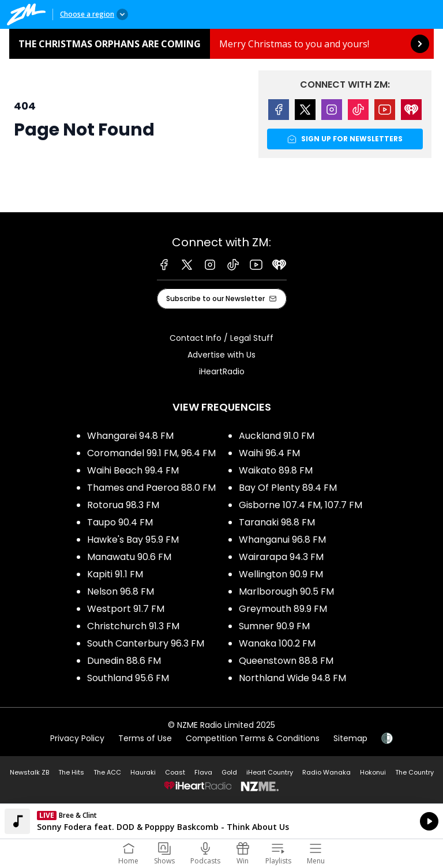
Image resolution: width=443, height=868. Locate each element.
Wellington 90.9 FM (281, 574)
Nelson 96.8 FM (121, 591)
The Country (414, 772)
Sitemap (350, 738)
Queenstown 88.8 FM (286, 661)
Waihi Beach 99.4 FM (133, 470)
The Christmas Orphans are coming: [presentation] (221, 44)
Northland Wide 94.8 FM (292, 678)
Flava (203, 772)
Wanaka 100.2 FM (277, 643)
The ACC (107, 772)
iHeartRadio (222, 371)
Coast (175, 772)
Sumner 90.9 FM (274, 626)
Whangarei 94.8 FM (130, 436)
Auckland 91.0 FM (277, 436)
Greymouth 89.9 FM (283, 609)
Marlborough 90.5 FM (286, 591)
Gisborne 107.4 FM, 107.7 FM (301, 505)
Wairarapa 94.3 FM (281, 557)
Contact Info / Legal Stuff (221, 338)
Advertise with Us (221, 355)
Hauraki (143, 772)
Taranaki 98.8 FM (277, 522)
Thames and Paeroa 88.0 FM (151, 488)
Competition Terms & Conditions (253, 738)
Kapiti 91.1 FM (115, 574)
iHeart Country (270, 772)
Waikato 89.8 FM (276, 470)
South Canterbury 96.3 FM (146, 643)
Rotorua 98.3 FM (123, 505)
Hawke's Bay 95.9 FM (133, 540)
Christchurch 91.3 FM (133, 626)
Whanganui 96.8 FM (282, 540)
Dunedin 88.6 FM (124, 661)
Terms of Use (145, 738)
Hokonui (373, 772)
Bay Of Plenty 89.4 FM (288, 488)
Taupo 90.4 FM (120, 522)
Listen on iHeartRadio (221, 821)
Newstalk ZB (29, 772)
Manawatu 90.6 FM (129, 557)
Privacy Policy (77, 738)
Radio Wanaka (326, 772)
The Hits (71, 772)
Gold (229, 772)
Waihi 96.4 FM (269, 453)
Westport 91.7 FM (126, 609)
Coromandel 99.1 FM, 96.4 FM (151, 453)
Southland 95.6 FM (128, 678)
